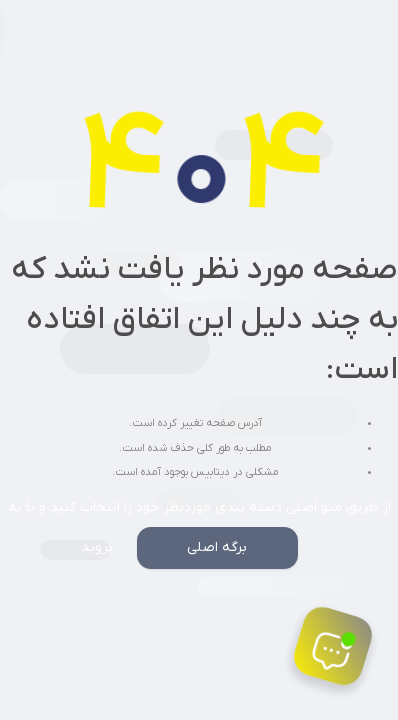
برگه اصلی (217, 547)
